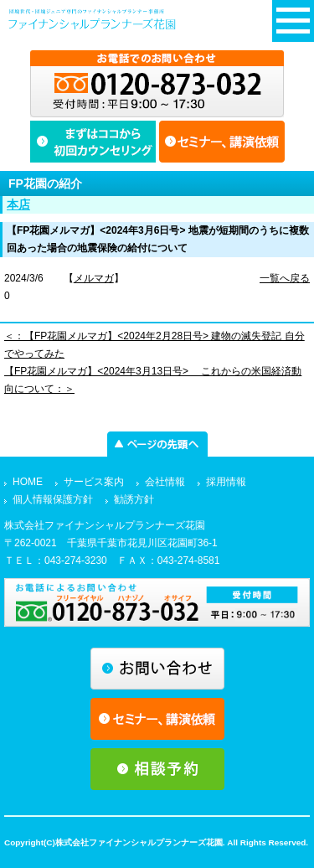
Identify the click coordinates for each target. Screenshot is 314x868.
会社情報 (165, 482)
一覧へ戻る (285, 278)
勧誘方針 (134, 499)
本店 (18, 204)
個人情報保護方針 (53, 499)
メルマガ (94, 278)
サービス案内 (94, 482)
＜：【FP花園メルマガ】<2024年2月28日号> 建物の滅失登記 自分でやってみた (154, 345)
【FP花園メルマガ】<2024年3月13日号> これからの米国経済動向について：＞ (153, 380)
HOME (28, 482)
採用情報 (226, 482)
